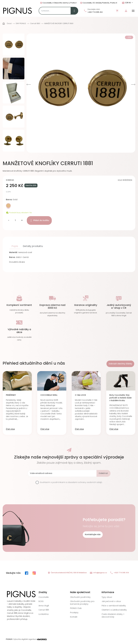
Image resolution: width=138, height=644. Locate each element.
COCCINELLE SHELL (49, 395)
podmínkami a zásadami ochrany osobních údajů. (77, 482)
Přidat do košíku (39, 220)
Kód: (120, 180)
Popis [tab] (15, 246)
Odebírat (103, 473)
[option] (14, 44)
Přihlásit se (126, 11)
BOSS (41, 601)
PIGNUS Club (76, 608)
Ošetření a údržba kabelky (114, 610)
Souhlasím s (71, 482)
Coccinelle (44, 597)
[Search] (58, 11)
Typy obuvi (107, 597)
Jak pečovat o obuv (111, 601)
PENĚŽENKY (11, 395)
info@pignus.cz (98, 573)
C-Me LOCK (80, 395)
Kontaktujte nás (93, 534)
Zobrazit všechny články (120, 364)
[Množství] (15, 220)
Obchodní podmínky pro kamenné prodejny (82, 603)
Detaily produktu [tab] (33, 246)
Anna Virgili (44, 606)
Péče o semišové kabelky (114, 606)
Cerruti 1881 (44, 610)
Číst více (10, 429)
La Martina (44, 614)
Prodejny (74, 613)
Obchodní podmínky (80, 597)
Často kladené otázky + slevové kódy (113, 615)
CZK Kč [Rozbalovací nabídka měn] (128, 3)
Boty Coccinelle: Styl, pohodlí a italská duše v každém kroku (120, 398)
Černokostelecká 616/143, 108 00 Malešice (67, 573)
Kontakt (74, 617)
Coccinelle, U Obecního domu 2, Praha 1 (58, 3)
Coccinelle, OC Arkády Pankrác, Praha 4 (98, 3)
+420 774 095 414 (95, 12)
